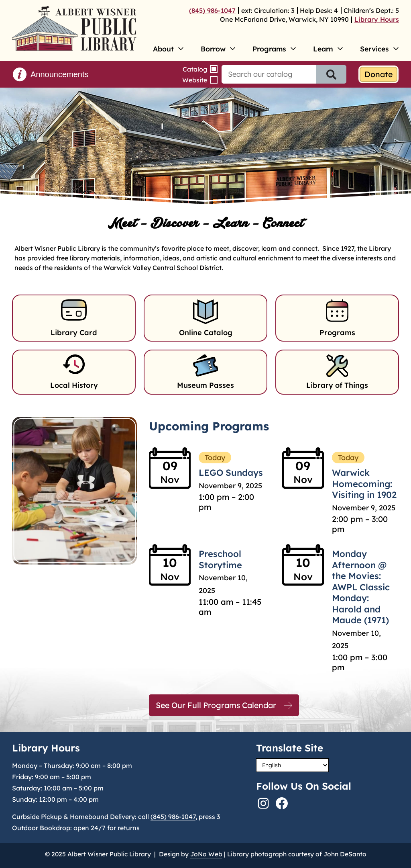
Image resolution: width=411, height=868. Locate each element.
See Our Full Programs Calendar (216, 705)
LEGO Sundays (231, 473)
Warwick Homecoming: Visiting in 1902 (364, 484)
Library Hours (377, 19)
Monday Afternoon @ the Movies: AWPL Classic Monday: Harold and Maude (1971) (361, 587)
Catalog (195, 69)
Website (195, 80)
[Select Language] (292, 765)
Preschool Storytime (220, 559)
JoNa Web (206, 854)
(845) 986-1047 (212, 10)
